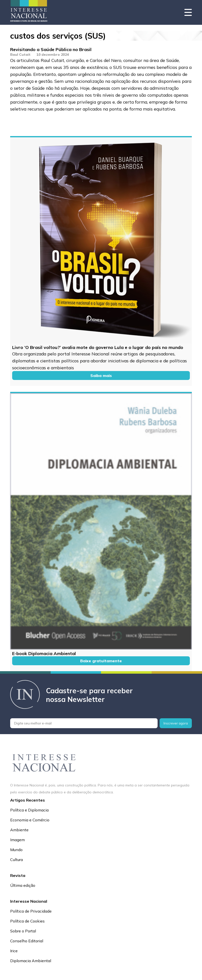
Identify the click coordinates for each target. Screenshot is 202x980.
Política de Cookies (27, 921)
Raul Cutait (20, 55)
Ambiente (19, 830)
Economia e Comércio (30, 820)
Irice (14, 951)
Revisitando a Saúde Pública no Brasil (51, 49)
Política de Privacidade (31, 911)
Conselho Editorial (27, 941)
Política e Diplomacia (29, 810)
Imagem (17, 840)
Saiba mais (101, 375)
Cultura (17, 860)
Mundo (16, 850)
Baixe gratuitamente (101, 661)
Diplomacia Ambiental (31, 961)
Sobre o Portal (23, 931)
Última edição (23, 885)
